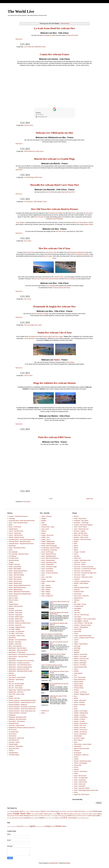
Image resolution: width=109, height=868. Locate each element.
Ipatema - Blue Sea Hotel (16, 606)
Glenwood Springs (14, 560)
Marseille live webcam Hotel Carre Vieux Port (55, 185)
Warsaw (87, 818)
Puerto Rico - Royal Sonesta (17, 725)
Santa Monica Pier (14, 740)
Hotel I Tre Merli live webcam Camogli (52, 665)
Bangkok (44, 519)
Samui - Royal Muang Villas (49, 562)
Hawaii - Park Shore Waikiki (16, 575)
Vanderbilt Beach (13, 753)
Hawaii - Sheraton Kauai (15, 581)
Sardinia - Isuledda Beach (81, 713)
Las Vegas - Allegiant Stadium (17, 627)
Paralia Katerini (78, 673)
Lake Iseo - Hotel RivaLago (81, 615)
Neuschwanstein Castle (80, 667)
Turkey (60, 818)
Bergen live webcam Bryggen (58, 654)
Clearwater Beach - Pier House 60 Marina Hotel (22, 539)
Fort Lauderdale (13, 552)
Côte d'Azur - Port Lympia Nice (82, 571)
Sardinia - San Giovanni (80, 732)
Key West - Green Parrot (15, 613)
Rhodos (76, 698)
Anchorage (12, 519)
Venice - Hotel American (81, 782)
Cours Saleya (20, 222)
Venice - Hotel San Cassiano (82, 788)
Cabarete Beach (13, 529)
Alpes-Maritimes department (76, 252)
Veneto (58, 826)
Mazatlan (17, 816)
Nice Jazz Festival (39, 279)
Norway (45, 816)
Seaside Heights (13, 744)
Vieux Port (48, 192)
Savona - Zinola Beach (80, 734)
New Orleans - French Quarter (17, 677)
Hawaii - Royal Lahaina (15, 577)
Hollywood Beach (14, 604)
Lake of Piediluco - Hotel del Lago (83, 623)
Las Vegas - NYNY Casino (16, 633)
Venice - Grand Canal (80, 780)
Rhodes (60, 816)
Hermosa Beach (13, 596)
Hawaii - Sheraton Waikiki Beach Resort (20, 585)
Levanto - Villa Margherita (81, 627)
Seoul (43, 575)
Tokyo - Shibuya (46, 590)
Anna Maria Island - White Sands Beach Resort (22, 521)
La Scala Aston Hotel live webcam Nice (55, 28)
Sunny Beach (78, 753)
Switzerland (27, 818)
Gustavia (11, 562)
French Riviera (31, 252)
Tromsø (76, 767)
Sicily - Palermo (78, 740)
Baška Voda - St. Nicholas (81, 535)
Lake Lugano (77, 617)
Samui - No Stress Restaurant (50, 573)
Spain (98, 815)
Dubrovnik (77, 590)
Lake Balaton (78, 608)
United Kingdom (72, 818)
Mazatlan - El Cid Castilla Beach (18, 640)
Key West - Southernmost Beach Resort (20, 623)
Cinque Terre (77, 558)
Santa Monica (12, 736)
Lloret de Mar (78, 631)
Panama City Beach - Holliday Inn (18, 705)
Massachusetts (11, 816)
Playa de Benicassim (80, 680)
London (76, 633)
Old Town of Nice (61, 231)
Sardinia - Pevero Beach (81, 723)
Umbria (53, 826)
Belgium (28, 811)
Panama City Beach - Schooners (18, 713)
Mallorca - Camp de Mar (81, 654)
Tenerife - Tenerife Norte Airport (83, 761)
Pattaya (43, 533)
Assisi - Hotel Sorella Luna (81, 529)
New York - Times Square (16, 688)
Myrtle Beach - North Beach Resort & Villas (21, 671)
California (43, 811)
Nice (74, 213)
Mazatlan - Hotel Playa (15, 642)
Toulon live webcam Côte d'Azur (54, 333)
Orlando (11, 696)
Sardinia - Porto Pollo (80, 728)
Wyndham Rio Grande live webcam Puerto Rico (22, 728)
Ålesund (76, 516)
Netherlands (32, 816)
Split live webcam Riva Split (81, 749)
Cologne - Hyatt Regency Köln (82, 560)
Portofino (76, 690)
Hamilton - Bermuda (14, 564)
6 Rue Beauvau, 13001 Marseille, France (35, 202)
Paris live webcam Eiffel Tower (54, 437)
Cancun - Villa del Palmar (16, 535)
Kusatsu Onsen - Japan (48, 527)
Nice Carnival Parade (52, 279)
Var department (33, 336)
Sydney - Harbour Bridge (48, 581)
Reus (75, 696)
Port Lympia (50, 286)
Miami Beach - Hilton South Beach (18, 650)
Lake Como (77, 613)
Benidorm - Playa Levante (81, 537)
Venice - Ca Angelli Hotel (81, 778)
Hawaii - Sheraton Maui (15, 583)
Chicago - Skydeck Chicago (16, 537)
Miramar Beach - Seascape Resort (18, 657)
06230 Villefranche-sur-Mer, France (34, 151)
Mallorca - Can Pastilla (80, 657)
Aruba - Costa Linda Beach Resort (18, 523)
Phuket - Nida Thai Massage (49, 546)
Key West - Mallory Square (16, 617)
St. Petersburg (13, 818)
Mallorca (99, 814)
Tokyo (43, 583)
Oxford (76, 669)
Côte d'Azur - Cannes (80, 562)
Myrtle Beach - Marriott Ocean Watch (19, 669)
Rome (76, 707)
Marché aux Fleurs (78, 222)
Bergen (76, 542)
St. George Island (14, 732)
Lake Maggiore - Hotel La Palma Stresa (85, 619)
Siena (76, 742)
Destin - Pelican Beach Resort (17, 548)
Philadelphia (12, 715)
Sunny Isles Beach (14, 749)
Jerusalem (44, 525)
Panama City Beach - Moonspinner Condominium (22, 707)
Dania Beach (12, 546)
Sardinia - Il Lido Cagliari (81, 711)
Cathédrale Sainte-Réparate (54, 219)
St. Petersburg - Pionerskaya (49, 550)
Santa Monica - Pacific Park (16, 738)
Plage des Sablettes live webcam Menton (54, 383)
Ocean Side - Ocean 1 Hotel (16, 694)
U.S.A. (65, 818)
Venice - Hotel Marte (80, 786)
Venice (64, 826)
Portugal (52, 816)
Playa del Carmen (14, 723)
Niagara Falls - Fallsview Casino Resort (20, 690)
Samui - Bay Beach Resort (49, 554)
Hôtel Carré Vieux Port (68, 192)
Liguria (32, 826)
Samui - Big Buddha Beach (49, 556)
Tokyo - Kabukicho (46, 588)
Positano (42, 826)
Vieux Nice (89, 213)
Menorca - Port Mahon (80, 665)
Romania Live (45, 711)
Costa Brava (70, 811)
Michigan (27, 816)
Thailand (41, 818)
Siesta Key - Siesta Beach (16, 746)
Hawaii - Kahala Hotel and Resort (18, 571)
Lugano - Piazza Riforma (81, 644)
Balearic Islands (19, 811)
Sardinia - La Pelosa (79, 719)
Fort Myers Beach (14, 558)
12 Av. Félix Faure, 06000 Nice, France (35, 47)
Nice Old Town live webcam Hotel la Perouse (54, 209)
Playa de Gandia (79, 682)
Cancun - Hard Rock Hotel (16, 531)
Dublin (76, 585)
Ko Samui (70, 814)
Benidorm (33, 811)
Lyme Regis (77, 646)
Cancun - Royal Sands (15, 533)
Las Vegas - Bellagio (14, 629)
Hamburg (76, 600)
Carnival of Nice (59, 277)
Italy (58, 814)
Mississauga (12, 659)
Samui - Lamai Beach (47, 569)
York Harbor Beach (14, 755)
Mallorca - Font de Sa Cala (81, 659)
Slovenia (85, 816)
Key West (11, 608)
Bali (25, 811)
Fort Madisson (13, 556)
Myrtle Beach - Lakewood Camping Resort (20, 667)
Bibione (76, 548)
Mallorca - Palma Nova (80, 661)
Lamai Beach (77, 814)
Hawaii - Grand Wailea (15, 567)
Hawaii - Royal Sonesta (15, 579)
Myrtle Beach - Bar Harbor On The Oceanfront (21, 661)
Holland (11, 602)
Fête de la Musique (70, 279)
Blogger (68, 863)
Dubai (43, 523)
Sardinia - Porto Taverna (81, 730)
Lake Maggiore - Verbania (81, 621)
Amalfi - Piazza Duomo (80, 519)
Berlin (76, 544)
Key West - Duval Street (15, 611)
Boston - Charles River (15, 527)
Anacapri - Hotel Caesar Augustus (83, 525)
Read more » (19, 39)
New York (11, 682)
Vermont (83, 818)
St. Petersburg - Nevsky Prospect (50, 548)
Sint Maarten (80, 816)
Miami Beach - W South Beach (17, 652)
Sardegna (48, 826)
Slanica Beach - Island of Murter (83, 744)
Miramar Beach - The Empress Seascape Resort (22, 654)
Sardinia (70, 816)
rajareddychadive (54, 863)
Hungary (50, 814)
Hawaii (46, 814)
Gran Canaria (78, 594)
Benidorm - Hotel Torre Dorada (82, 539)
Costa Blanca (63, 811)
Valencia (76, 769)
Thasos (46, 818)
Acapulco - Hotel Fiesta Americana (18, 516)
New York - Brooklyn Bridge (16, 684)
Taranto (76, 757)
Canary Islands (55, 811)
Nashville (11, 673)
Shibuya (74, 816)
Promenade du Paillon (49, 35)
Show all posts (65, 23)
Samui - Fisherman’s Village (49, 567)
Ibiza (75, 602)
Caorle (76, 554)
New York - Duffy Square (15, 686)
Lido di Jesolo (78, 629)
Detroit (11, 550)
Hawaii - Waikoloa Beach (16, 590)
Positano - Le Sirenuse (80, 692)
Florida (95, 811)
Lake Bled (77, 611)
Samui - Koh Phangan (47, 552)
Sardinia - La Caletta (80, 715)
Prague (56, 816)
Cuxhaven (77, 579)
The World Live (21, 11)
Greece (41, 814)
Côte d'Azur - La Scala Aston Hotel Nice (85, 569)
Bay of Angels (48, 256)
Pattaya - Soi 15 (46, 539)
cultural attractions (30, 338)
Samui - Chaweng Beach (48, 560)
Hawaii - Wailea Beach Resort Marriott (19, 592)
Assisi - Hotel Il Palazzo (80, 527)
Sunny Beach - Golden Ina (81, 755)
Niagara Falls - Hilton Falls (16, 692)
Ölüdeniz (44, 531)
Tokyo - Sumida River (47, 596)
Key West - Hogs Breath (15, 615)
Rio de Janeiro (13, 730)
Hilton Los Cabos (13, 598)
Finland (90, 811)
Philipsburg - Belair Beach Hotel (17, 717)
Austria (12, 811)
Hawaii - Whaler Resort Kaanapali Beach (20, 594)
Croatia (76, 811)
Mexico (22, 816)
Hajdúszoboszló (78, 598)
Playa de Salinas (79, 684)
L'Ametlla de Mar (79, 606)
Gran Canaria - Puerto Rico (81, 596)
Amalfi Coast (10, 826)
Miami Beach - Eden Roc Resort (18, 648)
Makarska (77, 650)
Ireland (54, 814)
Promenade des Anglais (55, 213)
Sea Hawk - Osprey (14, 742)
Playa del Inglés (78, 686)
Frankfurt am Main (79, 592)
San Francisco (13, 734)
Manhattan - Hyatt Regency (16, 680)
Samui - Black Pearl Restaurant (50, 558)
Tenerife (76, 759)
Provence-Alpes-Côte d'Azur (62, 288)
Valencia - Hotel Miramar (81, 772)
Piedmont (38, 826)
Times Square (51, 818)
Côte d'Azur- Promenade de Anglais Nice (85, 573)
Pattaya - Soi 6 (45, 537)
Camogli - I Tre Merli (79, 552)
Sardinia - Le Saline (79, 721)
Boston (11, 525)
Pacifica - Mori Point (14, 698)
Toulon (57, 360)
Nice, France (28, 241)
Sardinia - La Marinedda (81, 717)
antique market (88, 224)
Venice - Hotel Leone (80, 784)
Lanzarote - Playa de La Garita (82, 625)
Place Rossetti (39, 217)
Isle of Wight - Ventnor (80, 604)
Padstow (76, 671)
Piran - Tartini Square (80, 677)
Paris (75, 675)
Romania (65, 816)
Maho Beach (12, 638)
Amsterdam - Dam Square (81, 521)
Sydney (43, 579)
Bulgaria (38, 811)
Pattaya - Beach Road (47, 535)
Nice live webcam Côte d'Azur (54, 248)
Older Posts (90, 499)
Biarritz (76, 546)
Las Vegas (89, 814)
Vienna (76, 792)
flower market (88, 222)
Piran (49, 816)
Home (51, 499)
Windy (43, 713)
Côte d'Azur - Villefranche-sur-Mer (83, 577)
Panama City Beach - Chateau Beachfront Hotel (22, 703)
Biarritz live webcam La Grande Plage (54, 159)
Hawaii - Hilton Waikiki (15, 569)
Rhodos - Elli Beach (79, 703)
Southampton (78, 746)
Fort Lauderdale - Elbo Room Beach (19, 554)
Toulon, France (28, 376)
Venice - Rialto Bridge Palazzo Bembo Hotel (86, 790)
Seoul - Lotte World (47, 577)
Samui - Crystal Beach (47, 564)
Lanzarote (84, 814)
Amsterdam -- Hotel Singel (81, 523)
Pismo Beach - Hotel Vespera (17, 721)
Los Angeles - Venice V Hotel (17, 636)
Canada (48, 811)
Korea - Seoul (45, 529)
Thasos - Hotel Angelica (80, 763)
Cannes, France (29, 125)
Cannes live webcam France (54, 54)
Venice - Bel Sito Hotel (80, 776)
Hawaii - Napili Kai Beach (16, 573)
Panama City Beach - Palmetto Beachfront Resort (22, 700)
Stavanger (77, 751)
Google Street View (22, 814)
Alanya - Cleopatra (46, 516)
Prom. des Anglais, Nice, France (33, 325)
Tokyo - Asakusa (46, 585)
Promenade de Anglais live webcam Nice (54, 306)
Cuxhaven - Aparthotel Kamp (82, 581)
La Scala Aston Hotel (71, 35)
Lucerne (76, 640)
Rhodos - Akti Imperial (80, 700)
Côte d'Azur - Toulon (79, 575)
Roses (76, 709)
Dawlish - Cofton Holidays (81, 583)
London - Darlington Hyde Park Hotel (84, 638)
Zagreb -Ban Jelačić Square (82, 794)
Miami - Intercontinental (15, 646)
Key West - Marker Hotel (15, 619)
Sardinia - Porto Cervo (80, 725)
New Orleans (12, 675)
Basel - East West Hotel (80, 533)
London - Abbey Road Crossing (83, 636)
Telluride (11, 751)
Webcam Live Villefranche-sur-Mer (54, 133)
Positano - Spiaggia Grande (81, 694)
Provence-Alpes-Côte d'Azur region (52, 336)
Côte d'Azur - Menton (80, 564)
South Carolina (92, 816)
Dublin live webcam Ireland (81, 588)
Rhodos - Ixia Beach (79, 705)
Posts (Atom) (27, 502)
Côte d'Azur (49, 252)
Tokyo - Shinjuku (46, 594)
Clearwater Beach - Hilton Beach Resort (20, 542)
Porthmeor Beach (79, 688)
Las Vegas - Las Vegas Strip (17, 631)
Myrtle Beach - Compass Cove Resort (19, 663)
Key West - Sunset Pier (15, 625)
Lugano (76, 642)
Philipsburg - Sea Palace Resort (17, 719)
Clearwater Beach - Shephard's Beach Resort (21, 544)
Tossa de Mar (78, 765)
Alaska (9, 811)
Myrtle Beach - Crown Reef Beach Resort (20, 665)
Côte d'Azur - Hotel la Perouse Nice (84, 567)
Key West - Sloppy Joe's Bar (17, 621)
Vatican (76, 774)
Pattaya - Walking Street (48, 542)
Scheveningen (78, 736)
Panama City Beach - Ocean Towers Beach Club (22, 709)
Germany (10, 814)
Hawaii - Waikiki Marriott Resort (17, 588)
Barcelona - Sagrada (80, 531)
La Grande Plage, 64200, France (33, 177)
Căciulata (77, 556)
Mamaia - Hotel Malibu (80, 663)
